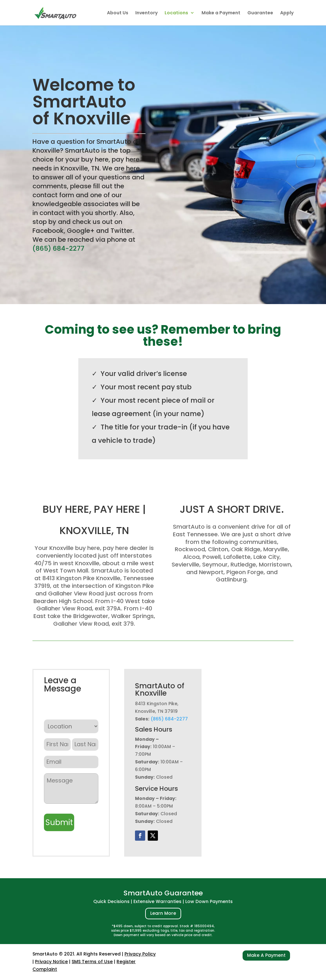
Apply (287, 13)
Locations (176, 13)
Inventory (146, 13)
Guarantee (260, 13)
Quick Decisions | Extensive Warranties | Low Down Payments (163, 901)
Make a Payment (221, 13)
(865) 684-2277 (58, 248)
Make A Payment (266, 955)
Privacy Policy (140, 954)
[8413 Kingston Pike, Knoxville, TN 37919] (255, 751)
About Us (118, 13)
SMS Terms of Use (92, 962)
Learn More (163, 913)
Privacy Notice (51, 962)
